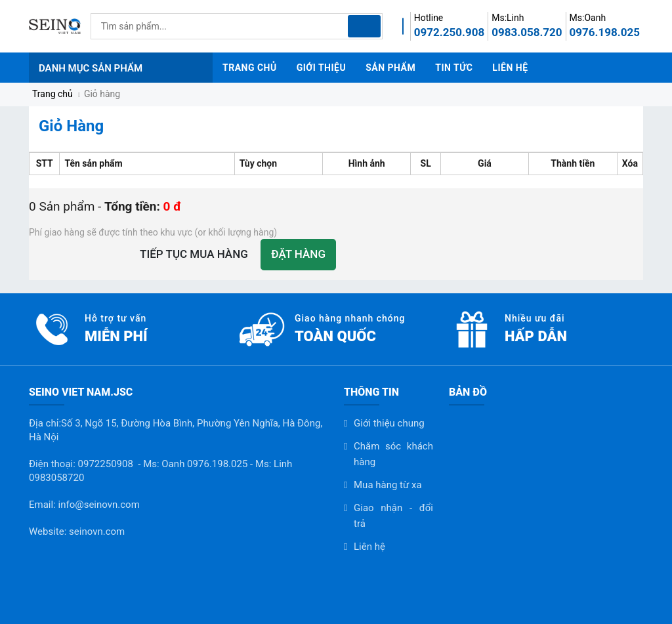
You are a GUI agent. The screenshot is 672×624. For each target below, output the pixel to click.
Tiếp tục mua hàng (194, 254)
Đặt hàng (298, 254)
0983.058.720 (527, 32)
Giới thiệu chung (389, 423)
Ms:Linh (508, 18)
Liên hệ (369, 547)
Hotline (429, 18)
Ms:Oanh (588, 18)
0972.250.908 (449, 32)
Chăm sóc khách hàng (393, 454)
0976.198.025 (605, 32)
